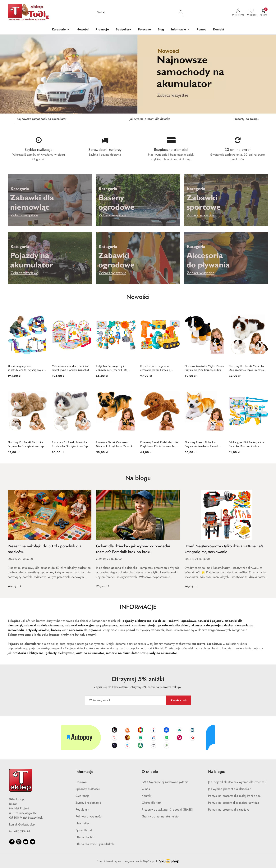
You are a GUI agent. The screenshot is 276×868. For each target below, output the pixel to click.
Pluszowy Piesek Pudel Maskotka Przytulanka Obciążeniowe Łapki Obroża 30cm (159, 444)
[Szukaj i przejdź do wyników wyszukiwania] (181, 12)
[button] (181, 30)
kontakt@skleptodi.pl (22, 825)
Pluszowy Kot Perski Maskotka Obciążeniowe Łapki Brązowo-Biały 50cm (247, 368)
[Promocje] (102, 30)
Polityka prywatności (89, 817)
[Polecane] (144, 30)
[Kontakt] (219, 30)
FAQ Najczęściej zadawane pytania (165, 782)
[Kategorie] (61, 30)
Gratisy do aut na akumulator (161, 817)
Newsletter (82, 823)
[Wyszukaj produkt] (140, 12)
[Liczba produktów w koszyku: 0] (263, 12)
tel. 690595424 (20, 831)
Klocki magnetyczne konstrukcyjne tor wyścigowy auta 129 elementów (27, 368)
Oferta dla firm (85, 837)
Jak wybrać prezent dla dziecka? (229, 789)
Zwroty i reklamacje (88, 803)
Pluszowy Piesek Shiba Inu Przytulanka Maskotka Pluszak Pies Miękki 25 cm (202, 444)
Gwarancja (83, 796)
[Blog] (161, 30)
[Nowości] (83, 30)
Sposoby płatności (88, 789)
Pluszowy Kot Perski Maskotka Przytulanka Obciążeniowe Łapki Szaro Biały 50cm (71, 444)
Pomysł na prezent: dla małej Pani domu (235, 796)
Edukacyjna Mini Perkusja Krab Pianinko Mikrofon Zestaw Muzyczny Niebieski (247, 444)
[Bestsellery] (123, 30)
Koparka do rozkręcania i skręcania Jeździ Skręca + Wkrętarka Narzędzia (155, 368)
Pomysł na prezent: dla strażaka (229, 810)
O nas (146, 789)
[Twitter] (33, 842)
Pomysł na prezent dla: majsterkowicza (234, 803)
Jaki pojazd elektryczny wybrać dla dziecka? (237, 782)
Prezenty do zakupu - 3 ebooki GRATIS (167, 810)
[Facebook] (12, 842)
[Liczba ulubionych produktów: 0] (252, 12)
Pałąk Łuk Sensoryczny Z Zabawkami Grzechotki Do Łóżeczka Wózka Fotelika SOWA (115, 368)
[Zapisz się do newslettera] (126, 700)
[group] (138, 74)
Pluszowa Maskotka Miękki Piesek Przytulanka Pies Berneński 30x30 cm (204, 368)
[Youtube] (26, 842)
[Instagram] (19, 842)
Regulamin (82, 810)
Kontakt (147, 796)
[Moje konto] (238, 12)
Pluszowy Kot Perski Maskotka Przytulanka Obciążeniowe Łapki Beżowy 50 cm (27, 444)
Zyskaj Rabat (84, 830)
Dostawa (81, 782)
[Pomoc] (201, 30)
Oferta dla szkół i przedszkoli (95, 844)
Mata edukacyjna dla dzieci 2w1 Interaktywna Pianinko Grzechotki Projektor (71, 368)
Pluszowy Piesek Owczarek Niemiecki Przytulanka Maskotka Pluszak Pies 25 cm (115, 444)
